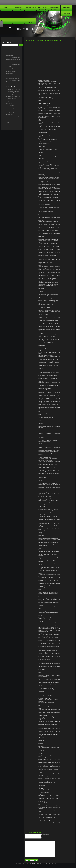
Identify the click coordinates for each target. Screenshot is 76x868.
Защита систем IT (12, 98)
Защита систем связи (18, 21)
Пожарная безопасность (14, 109)
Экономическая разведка (30, 21)
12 (40, 864)
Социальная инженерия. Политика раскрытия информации (13, 71)
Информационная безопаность (42, 8)
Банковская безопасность (14, 89)
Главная (6, 8)
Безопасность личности (18, 8)
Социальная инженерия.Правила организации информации (13, 77)
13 (42, 864)
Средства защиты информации (54, 8)
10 (37, 864)
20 (52, 864)
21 (53, 864)
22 (55, 864)
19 (51, 864)
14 (43, 864)
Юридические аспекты (66, 14)
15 (45, 864)
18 (49, 864)
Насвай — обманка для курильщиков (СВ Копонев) (44, 40)
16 (46, 864)
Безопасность (22, 29)
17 (48, 864)
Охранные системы (6, 21)
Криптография (66, 8)
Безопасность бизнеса (30, 8)
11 (39, 864)
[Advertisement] (14, 44)
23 (56, 864)
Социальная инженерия (14, 111)
